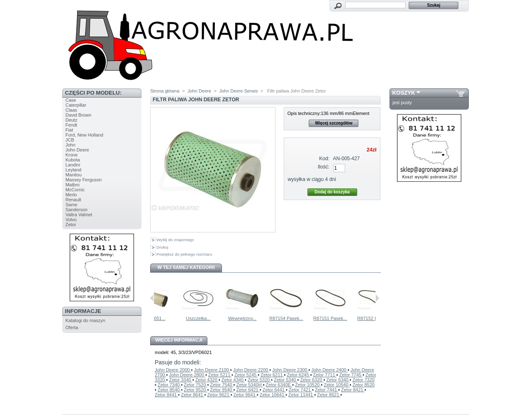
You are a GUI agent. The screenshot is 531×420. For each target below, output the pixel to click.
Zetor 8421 (353, 390)
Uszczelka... (218, 318)
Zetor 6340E (279, 385)
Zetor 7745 (351, 375)
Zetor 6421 (248, 390)
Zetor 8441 (166, 395)
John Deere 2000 (173, 370)
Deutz (72, 120)
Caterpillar (76, 105)
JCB (70, 140)
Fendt (71, 125)
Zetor (71, 225)
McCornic (75, 190)
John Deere (77, 150)
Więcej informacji (179, 340)
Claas (71, 110)
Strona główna (165, 91)
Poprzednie (152, 298)
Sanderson (77, 210)
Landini (73, 165)
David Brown (78, 115)
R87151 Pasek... (350, 318)
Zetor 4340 (233, 380)
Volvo (71, 220)
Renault (73, 200)
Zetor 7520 (195, 385)
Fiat (69, 130)
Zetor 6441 (274, 390)
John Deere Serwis (238, 91)
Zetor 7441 (326, 390)
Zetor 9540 (222, 390)
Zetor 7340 (169, 385)
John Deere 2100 (212, 370)
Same (72, 205)
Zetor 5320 (259, 380)
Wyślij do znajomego (175, 240)
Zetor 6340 (338, 380)
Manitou (74, 175)
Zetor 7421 (300, 390)
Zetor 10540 (336, 385)
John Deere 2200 (251, 370)
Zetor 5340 (285, 380)
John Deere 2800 (187, 375)
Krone (72, 155)
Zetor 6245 (298, 375)
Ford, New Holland (84, 135)
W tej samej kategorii (186, 267)
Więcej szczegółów (334, 123)
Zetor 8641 (192, 395)
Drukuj (162, 247)
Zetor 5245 (246, 375)
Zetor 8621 (329, 395)
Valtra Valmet (79, 215)
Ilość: (324, 167)
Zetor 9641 (245, 395)
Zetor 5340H (249, 385)
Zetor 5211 (220, 375)
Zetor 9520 (195, 390)
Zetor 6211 (272, 375)
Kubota (73, 160)
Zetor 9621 (219, 395)
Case (71, 100)
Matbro (73, 185)
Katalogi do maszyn (85, 320)
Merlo (71, 195)
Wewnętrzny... (263, 318)
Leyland (74, 170)
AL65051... (174, 318)
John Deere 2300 (290, 370)
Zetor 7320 (364, 380)
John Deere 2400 (330, 370)
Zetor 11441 (301, 395)
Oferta (72, 327)
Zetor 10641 (273, 395)
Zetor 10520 (308, 385)
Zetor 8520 (364, 385)
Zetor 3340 (180, 380)
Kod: (324, 159)
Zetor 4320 (207, 380)
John (71, 145)
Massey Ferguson (84, 180)
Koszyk (404, 93)
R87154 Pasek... (306, 318)
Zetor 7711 (325, 375)
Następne (377, 298)
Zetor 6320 (312, 380)
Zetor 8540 (169, 390)
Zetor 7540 (222, 385)
